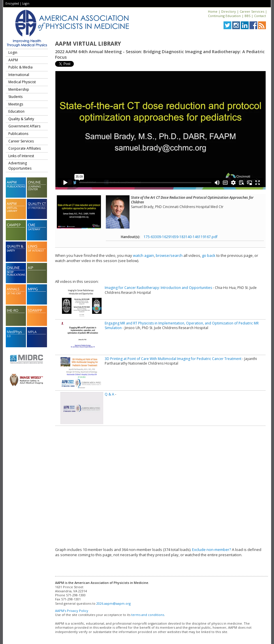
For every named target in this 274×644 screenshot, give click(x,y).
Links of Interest (21, 156)
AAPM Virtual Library (88, 44)
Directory (229, 11)
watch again (143, 255)
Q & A (109, 394)
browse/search (169, 255)
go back (209, 255)
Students (15, 97)
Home (213, 11)
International (19, 75)
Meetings (16, 104)
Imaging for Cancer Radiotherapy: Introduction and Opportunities (158, 288)
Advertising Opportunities (20, 166)
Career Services (252, 11)
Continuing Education (224, 16)
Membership (19, 89)
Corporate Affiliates (25, 148)
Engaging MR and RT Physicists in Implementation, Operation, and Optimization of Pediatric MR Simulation (182, 325)
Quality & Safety (21, 119)
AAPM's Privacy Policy (72, 611)
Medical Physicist (22, 82)
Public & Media (20, 67)
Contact (260, 16)
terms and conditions (148, 615)
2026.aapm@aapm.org (113, 603)
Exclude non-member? (212, 550)
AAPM (13, 60)
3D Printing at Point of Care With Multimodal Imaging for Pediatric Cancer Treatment (173, 359)
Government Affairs (24, 126)
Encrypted (12, 3)
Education (16, 111)
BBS (247, 16)
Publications (18, 134)
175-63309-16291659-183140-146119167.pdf (181, 237)
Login (26, 3)
